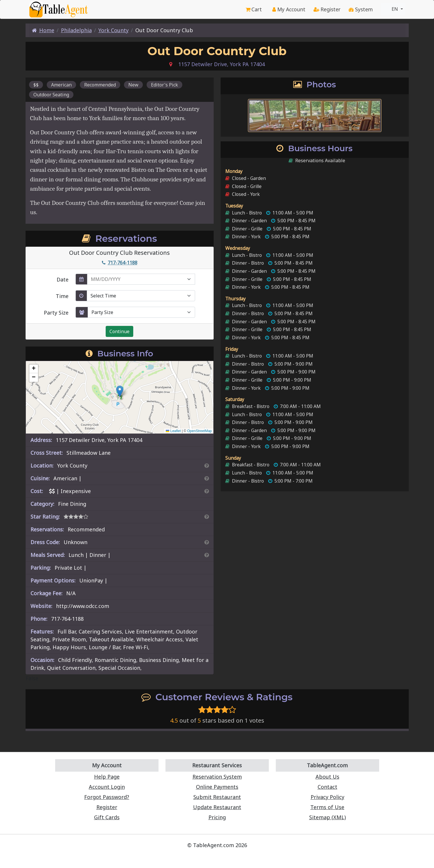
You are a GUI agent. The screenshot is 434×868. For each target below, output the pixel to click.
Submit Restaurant (217, 797)
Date (63, 279)
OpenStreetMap (200, 431)
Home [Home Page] (43, 30)
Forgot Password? (107, 797)
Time (62, 296)
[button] (120, 391)
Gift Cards (107, 817)
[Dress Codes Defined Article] (207, 542)
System (361, 9)
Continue (119, 331)
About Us (327, 777)
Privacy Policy (327, 797)
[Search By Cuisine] (207, 478)
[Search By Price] (207, 491)
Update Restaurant (217, 807)
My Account (289, 9)
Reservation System (217, 777)
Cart (254, 9)
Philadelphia (76, 30)
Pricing (217, 817)
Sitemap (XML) (327, 817)
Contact (327, 787)
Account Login (107, 787)
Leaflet (173, 431)
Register (327, 9)
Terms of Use (327, 807)
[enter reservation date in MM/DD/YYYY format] (141, 279)
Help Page (107, 777)
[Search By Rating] (207, 517)
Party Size (56, 313)
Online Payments (217, 787)
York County (114, 30)
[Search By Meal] (207, 555)
